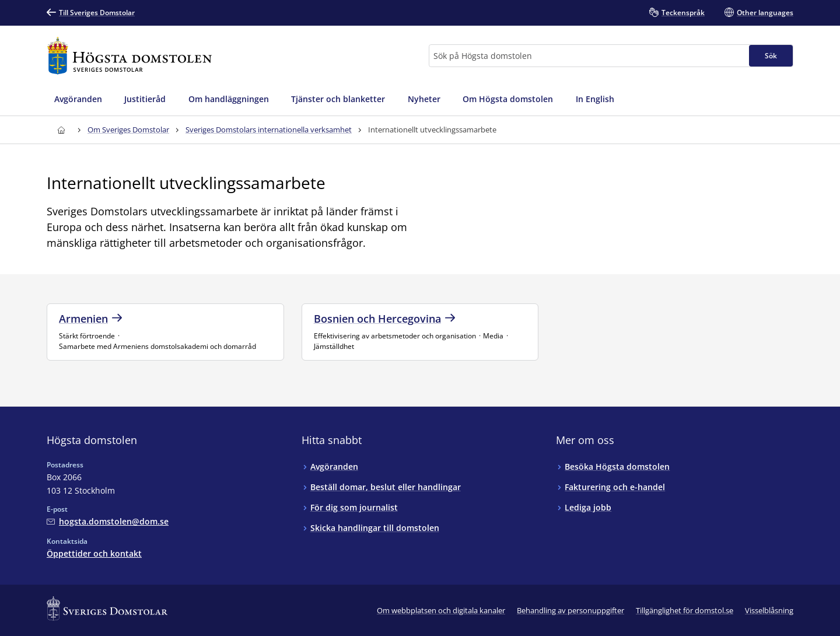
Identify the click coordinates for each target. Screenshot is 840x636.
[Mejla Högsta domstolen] (108, 521)
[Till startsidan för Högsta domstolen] (129, 56)
